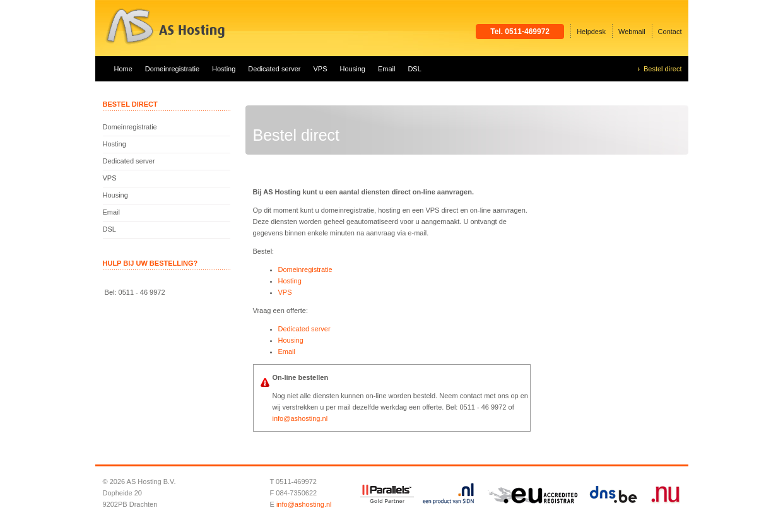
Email (387, 69)
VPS (321, 69)
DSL (414, 69)
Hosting (224, 69)
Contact (670, 32)
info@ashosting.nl (300, 418)
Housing (353, 69)
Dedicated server (274, 69)
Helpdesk (591, 32)
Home (123, 69)
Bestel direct (663, 69)
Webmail (632, 32)
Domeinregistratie (172, 69)
